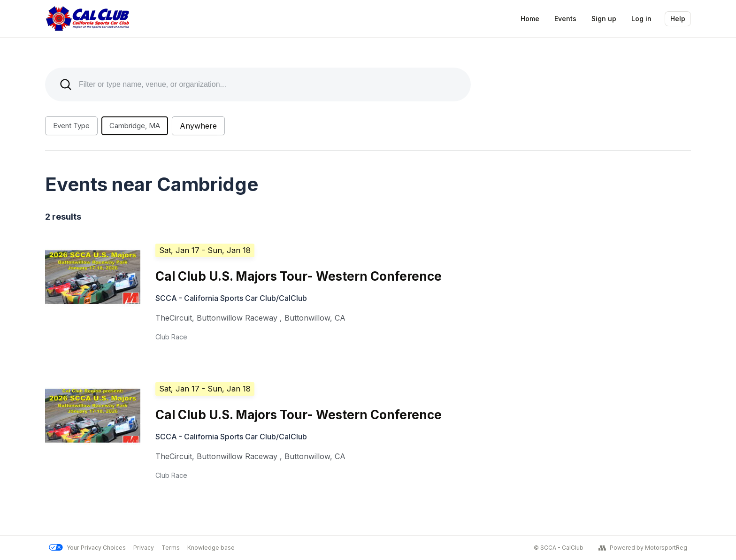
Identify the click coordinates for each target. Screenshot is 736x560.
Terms (171, 548)
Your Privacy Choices (87, 548)
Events (565, 19)
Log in (641, 19)
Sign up (604, 19)
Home (530, 19)
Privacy (144, 548)
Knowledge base (211, 548)
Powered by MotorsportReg (643, 548)
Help (678, 19)
